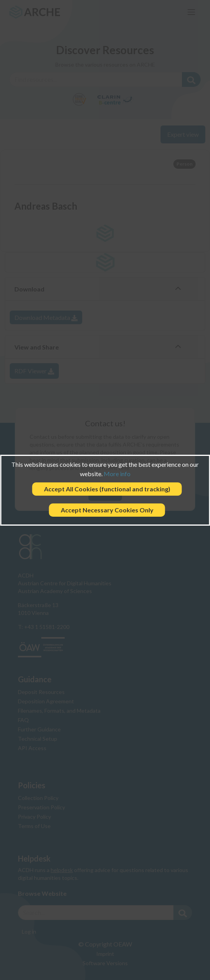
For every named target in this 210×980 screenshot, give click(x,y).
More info (117, 474)
